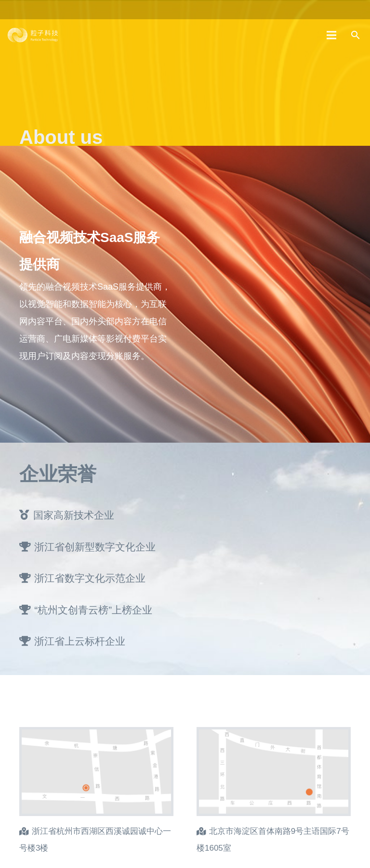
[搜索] (355, 35)
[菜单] (332, 35)
